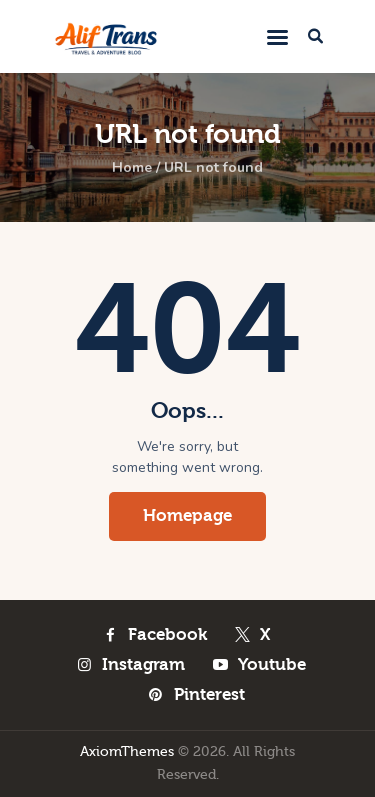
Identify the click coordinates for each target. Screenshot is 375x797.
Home (132, 168)
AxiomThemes (127, 752)
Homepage (187, 515)
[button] (277, 37)
